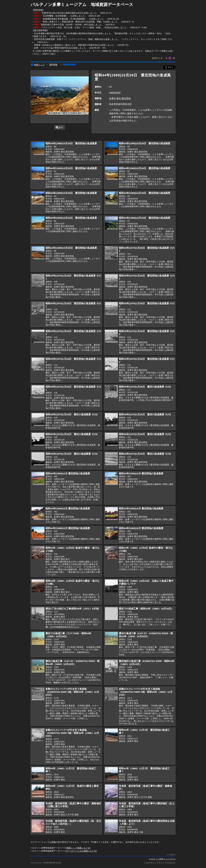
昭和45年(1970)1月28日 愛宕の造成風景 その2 (145, 387)
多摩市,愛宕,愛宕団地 (120, 98)
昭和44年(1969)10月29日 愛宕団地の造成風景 (71, 143)
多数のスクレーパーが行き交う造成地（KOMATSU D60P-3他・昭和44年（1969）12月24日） (72, 692)
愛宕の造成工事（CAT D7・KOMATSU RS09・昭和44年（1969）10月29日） (146, 635)
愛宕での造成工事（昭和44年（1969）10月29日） (146, 609)
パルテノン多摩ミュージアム (162, 859)
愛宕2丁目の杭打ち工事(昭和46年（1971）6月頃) (72, 609)
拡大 (59, 127)
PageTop (172, 855)
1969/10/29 (115, 93)
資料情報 (53, 65)
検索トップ (38, 65)
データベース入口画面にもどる (81, 851)
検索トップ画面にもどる (78, 848)
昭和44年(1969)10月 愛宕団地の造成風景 (68, 473)
